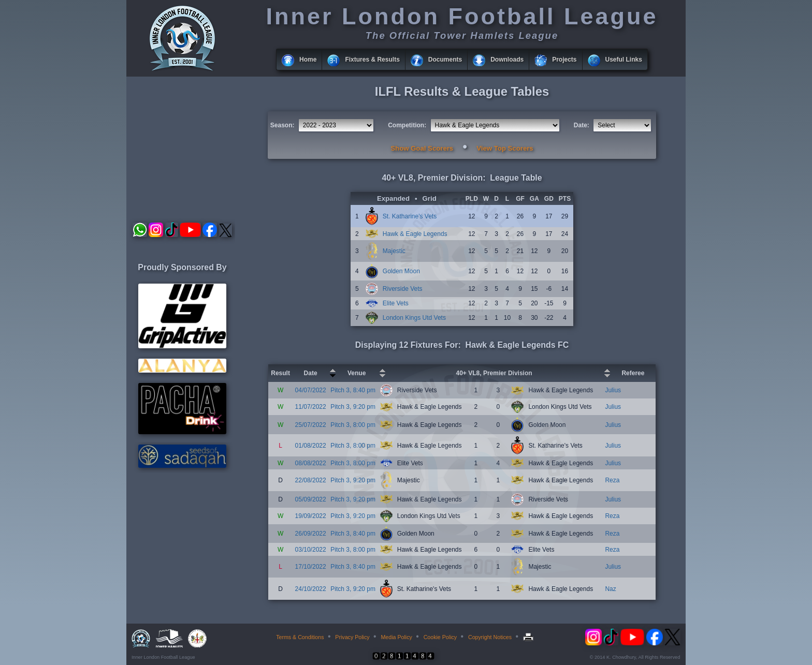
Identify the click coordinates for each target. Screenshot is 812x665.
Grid (430, 198)
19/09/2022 (311, 516)
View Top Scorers (505, 148)
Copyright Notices (490, 637)
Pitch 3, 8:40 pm (353, 390)
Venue (357, 373)
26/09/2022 (311, 534)
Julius (613, 390)
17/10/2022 (311, 567)
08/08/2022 (311, 463)
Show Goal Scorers (422, 148)
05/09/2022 (311, 499)
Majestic (394, 251)
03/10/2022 (311, 550)
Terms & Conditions (300, 637)
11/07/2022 (311, 407)
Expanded (393, 198)
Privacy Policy (352, 637)
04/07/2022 (311, 390)
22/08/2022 (311, 480)
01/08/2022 (311, 446)
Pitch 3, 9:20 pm (353, 407)
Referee (633, 373)
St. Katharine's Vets (410, 216)
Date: (582, 125)
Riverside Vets (403, 289)
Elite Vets (396, 303)
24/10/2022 (311, 589)
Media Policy (396, 637)
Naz (610, 589)
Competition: (407, 125)
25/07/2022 (311, 425)
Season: (282, 125)
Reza (612, 480)
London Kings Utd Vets (414, 318)
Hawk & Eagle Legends (415, 234)
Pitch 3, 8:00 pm (353, 425)
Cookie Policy (440, 637)
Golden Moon (401, 271)
